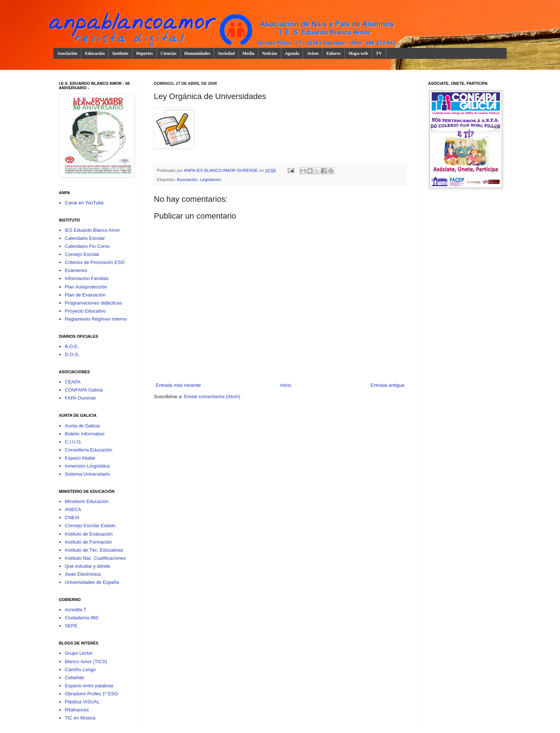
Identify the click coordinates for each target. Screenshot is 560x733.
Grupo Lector (79, 653)
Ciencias (168, 53)
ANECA (73, 509)
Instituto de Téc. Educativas (94, 550)
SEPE (71, 626)
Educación (95, 53)
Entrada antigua (387, 385)
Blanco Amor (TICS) (86, 662)
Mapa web (358, 53)
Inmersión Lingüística (87, 466)
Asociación (67, 53)
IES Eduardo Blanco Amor (92, 230)
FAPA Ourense (80, 398)
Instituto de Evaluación (89, 534)
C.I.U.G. (73, 442)
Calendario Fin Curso (87, 246)
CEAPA (73, 382)
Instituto (120, 53)
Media (248, 53)
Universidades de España (92, 582)
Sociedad (226, 53)
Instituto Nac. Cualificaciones (95, 558)
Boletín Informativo (84, 434)
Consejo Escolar (82, 254)
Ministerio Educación (87, 501)
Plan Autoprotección (86, 287)
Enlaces (334, 53)
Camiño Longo (80, 670)
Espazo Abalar (80, 458)
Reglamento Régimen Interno (96, 319)
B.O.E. (72, 346)
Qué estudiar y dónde (87, 566)
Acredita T (75, 610)
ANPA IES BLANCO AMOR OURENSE (222, 170)
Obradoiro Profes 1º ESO (91, 694)
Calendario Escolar (85, 238)
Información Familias (87, 278)
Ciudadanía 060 (82, 618)
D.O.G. (72, 354)
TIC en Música (80, 718)
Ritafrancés (77, 710)
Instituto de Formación (88, 542)
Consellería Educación (88, 450)
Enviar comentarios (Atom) (212, 396)
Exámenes (76, 270)
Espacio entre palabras (89, 686)
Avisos (313, 53)
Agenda (292, 53)
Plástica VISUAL (82, 702)
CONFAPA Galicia (84, 390)
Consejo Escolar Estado (90, 526)
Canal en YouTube (84, 203)
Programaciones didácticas (93, 303)
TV (379, 53)
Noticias (270, 53)
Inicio (286, 385)
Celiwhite (74, 678)
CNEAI (72, 517)
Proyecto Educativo (85, 311)
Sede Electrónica (83, 574)
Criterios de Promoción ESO (94, 262)
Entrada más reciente (178, 385)
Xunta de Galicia (82, 426)
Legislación (211, 179)
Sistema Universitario (87, 474)
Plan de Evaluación (85, 295)
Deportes (144, 53)
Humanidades (197, 53)
